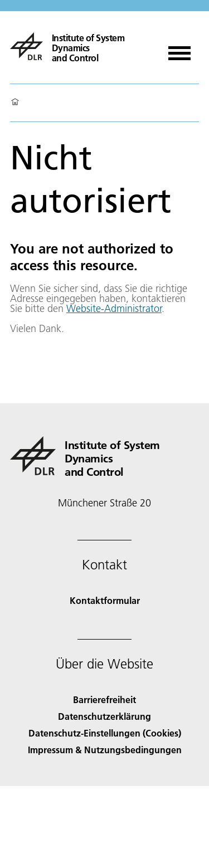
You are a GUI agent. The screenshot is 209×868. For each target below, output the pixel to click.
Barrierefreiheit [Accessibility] (104, 699)
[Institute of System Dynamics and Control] (81, 46)
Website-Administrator (114, 308)
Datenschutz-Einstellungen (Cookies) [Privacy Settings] (105, 733)
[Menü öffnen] (179, 49)
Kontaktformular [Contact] (105, 600)
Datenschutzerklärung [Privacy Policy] (104, 716)
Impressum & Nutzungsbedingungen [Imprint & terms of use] (105, 750)
